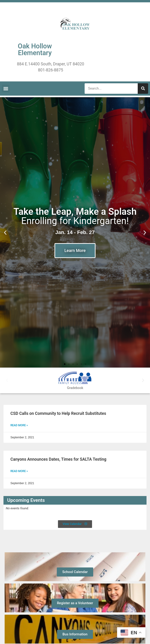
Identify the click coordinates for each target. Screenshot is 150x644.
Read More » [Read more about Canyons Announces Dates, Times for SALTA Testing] (19, 471)
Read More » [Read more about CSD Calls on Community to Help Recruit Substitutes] (19, 425)
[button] (6, 89)
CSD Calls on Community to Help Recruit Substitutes (58, 413)
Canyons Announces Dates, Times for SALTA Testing (58, 459)
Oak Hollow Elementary (35, 49)
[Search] (143, 89)
